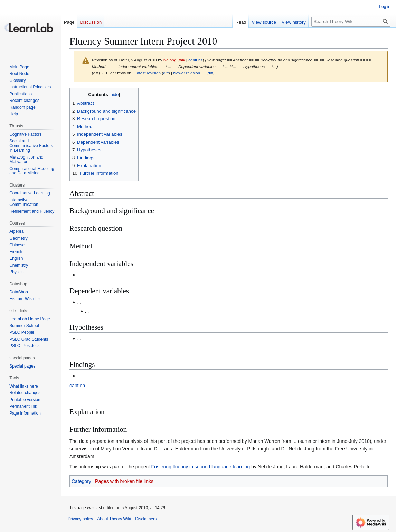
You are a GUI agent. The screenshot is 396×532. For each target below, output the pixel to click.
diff (166, 73)
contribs (195, 60)
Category (81, 481)
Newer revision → (189, 73)
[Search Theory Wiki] (351, 22)
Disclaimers (146, 519)
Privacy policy (80, 519)
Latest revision (148, 73)
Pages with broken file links (124, 481)
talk (182, 60)
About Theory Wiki (114, 519)
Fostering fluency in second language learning (201, 467)
